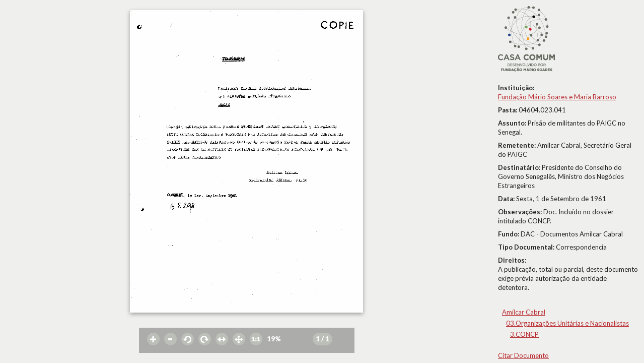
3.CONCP (524, 334)
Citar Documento (523, 355)
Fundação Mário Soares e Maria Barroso (557, 97)
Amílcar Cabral (524, 312)
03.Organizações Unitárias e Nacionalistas (567, 323)
